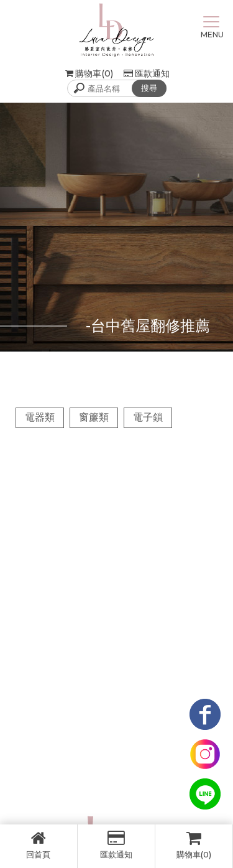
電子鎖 (148, 417)
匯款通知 (147, 73)
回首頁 (39, 845)
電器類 (40, 417)
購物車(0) (194, 845)
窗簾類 (94, 417)
